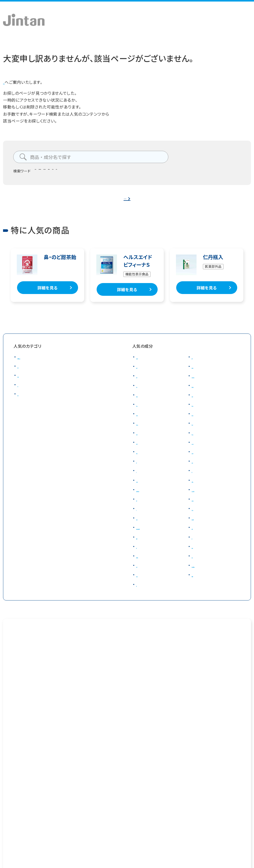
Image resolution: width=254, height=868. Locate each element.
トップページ (15, 82)
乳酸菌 (198, 364)
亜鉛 (196, 478)
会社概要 (11, 821)
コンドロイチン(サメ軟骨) (159, 497)
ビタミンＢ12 (148, 431)
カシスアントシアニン (211, 383)
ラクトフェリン (204, 506)
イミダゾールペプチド (211, 497)
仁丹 (165, 173)
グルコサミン (203, 487)
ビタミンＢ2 (147, 421)
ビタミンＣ (201, 431)
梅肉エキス (202, 561)
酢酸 (140, 598)
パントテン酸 (203, 459)
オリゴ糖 (144, 374)
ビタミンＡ (145, 412)
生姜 (140, 561)
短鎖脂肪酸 (202, 589)
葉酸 (140, 469)
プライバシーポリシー (53, 821)
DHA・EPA (201, 449)
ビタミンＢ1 (202, 412)
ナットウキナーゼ (207, 525)
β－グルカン (147, 589)
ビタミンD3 (202, 440)
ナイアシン (146, 459)
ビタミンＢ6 (202, 421)
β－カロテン (148, 402)
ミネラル (144, 580)
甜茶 (196, 551)
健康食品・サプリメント (38, 364)
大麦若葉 (200, 535)
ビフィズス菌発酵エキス (213, 580)
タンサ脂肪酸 (69, 173)
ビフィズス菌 (98, 173)
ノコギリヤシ (203, 516)
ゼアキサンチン (205, 393)
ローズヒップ (203, 374)
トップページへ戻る (125, 201)
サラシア (144, 383)
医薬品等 (26, 383)
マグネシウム (148, 487)
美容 (22, 392)
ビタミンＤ (145, 440)
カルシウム (201, 469)
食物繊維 (125, 173)
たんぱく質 (201, 402)
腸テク (43, 173)
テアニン (200, 570)
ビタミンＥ (145, 449)
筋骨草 (143, 506)
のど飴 (147, 173)
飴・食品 (25, 373)
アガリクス (146, 525)
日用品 (24, 401)
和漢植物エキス (151, 570)
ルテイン (144, 393)
